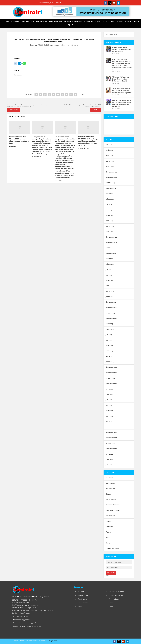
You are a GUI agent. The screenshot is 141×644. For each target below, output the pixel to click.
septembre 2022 (112, 383)
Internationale (28, 22)
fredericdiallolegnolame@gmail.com (26, 623)
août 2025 (109, 194)
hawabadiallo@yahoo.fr (22, 620)
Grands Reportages (92, 22)
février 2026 (110, 161)
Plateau (128, 22)
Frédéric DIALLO (43, 45)
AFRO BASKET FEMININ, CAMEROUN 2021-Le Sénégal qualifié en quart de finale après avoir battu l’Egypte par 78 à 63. (88, 141)
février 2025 (110, 226)
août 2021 (109, 454)
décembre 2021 (111, 432)
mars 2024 (109, 286)
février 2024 (110, 291)
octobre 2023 (110, 313)
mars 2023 (109, 351)
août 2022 (109, 389)
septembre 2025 (112, 188)
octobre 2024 (110, 248)
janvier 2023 (110, 362)
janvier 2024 (110, 297)
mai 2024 (109, 275)
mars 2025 (109, 221)
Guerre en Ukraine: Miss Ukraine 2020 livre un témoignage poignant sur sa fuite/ (19, 140)
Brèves (63, 45)
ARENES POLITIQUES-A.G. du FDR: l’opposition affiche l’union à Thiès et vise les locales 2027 (122, 103)
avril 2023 (109, 346)
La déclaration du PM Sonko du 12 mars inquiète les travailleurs (122, 50)
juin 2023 (109, 335)
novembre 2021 (111, 438)
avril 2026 (109, 150)
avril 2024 (109, 280)
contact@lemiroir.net (21, 616)
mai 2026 (109, 145)
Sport (71, 25)
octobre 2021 (110, 443)
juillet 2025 (110, 199)
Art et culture (109, 22)
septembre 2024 (112, 253)
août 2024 (109, 259)
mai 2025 (109, 210)
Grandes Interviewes (73, 22)
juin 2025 (109, 204)
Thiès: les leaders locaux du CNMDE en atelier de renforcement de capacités (122, 91)
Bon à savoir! (41, 22)
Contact (58, 3)
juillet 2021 (110, 459)
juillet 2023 (110, 329)
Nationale (15, 22)
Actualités (109, 478)
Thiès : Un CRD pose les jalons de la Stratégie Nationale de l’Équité (121, 79)
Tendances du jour (46, 3)
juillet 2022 (110, 394)
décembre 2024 (111, 237)
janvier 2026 (110, 166)
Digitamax (53, 641)
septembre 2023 (112, 318)
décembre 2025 (111, 172)
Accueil (6, 22)
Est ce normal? (83, 603)
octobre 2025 (110, 183)
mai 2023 (109, 340)
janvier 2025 (110, 232)
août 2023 (109, 324)
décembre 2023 (111, 302)
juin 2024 (109, 270)
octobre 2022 (110, 378)
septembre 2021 (112, 449)
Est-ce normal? (56, 22)
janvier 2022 (110, 427)
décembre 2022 (111, 367)
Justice (120, 22)
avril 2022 (109, 411)
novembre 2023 (111, 308)
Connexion (111, 573)
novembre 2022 (111, 373)
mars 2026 (110, 156)
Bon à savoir (82, 599)
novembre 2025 (111, 177)
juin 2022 (109, 400)
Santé (136, 22)
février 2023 (110, 356)
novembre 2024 (111, 242)
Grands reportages (116, 595)
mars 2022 (109, 416)
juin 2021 (109, 465)
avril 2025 (109, 215)
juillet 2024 (110, 264)
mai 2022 (109, 405)
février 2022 (110, 421)
